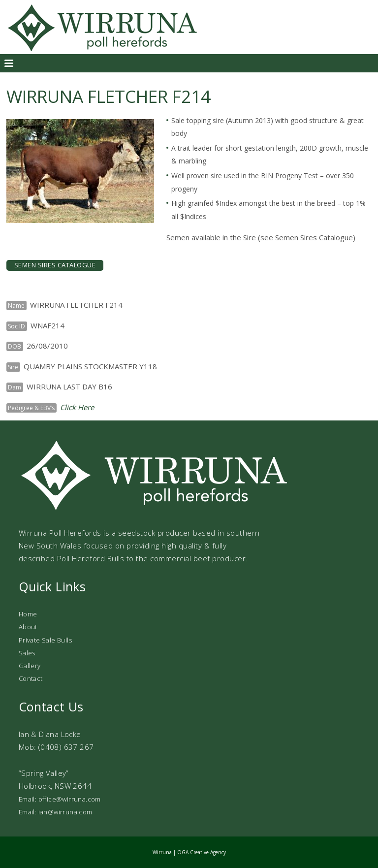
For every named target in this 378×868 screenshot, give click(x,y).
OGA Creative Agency (202, 852)
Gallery (30, 666)
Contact (31, 678)
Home (28, 614)
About (28, 627)
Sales (27, 653)
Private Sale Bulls (45, 640)
